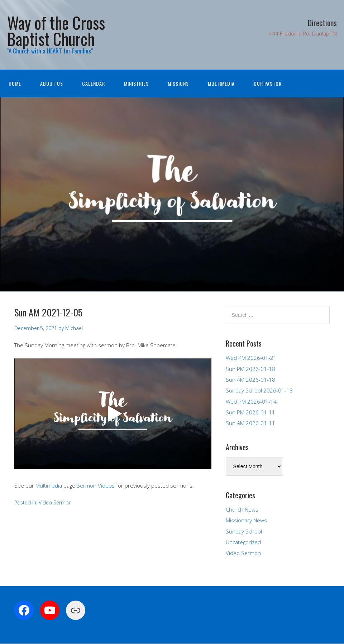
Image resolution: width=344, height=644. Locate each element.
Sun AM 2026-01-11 (250, 423)
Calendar (94, 83)
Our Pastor (268, 83)
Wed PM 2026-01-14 (251, 401)
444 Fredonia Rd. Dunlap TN (303, 33)
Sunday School (244, 531)
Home (15, 83)
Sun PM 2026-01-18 (250, 369)
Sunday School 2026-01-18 (259, 390)
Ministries (136, 83)
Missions (178, 83)
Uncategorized (243, 542)
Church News (242, 509)
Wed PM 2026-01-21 (251, 358)
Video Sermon (55, 502)
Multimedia (221, 83)
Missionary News (246, 520)
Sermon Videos (96, 485)
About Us (52, 83)
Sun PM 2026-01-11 (250, 412)
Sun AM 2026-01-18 (250, 380)
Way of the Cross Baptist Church (56, 30)
